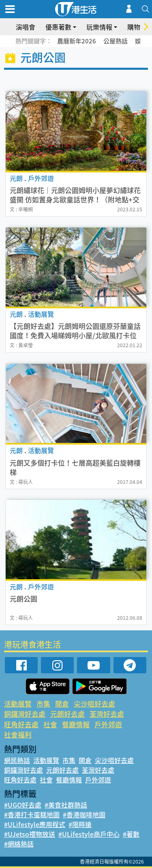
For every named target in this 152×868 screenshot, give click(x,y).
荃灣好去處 (107, 714)
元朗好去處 (67, 714)
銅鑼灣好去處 (25, 714)
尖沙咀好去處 (94, 704)
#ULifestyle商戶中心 (89, 834)
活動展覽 (18, 704)
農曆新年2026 (77, 41)
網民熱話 (17, 760)
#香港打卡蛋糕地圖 (32, 814)
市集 (43, 704)
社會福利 (18, 734)
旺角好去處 (21, 724)
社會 (50, 724)
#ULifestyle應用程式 (35, 824)
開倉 (62, 704)
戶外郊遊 (108, 724)
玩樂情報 (99, 27)
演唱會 (26, 27)
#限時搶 (80, 824)
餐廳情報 (76, 724)
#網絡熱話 (19, 844)
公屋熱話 (116, 41)
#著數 (131, 834)
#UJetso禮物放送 (30, 834)
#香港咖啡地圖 (84, 814)
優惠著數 (58, 27)
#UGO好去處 (23, 805)
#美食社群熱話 (66, 805)
